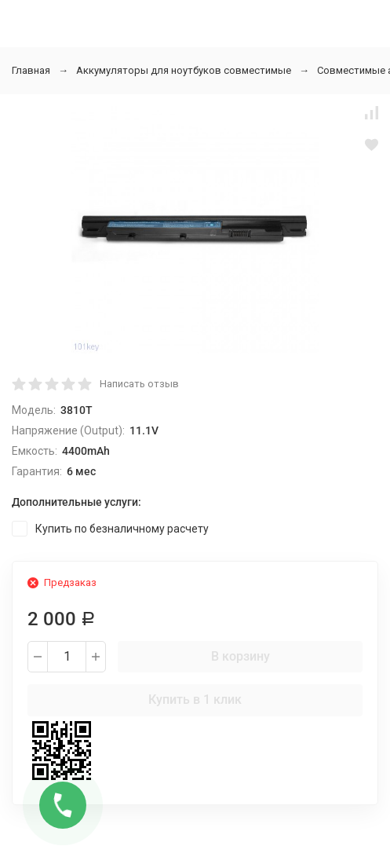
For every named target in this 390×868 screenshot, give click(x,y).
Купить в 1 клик (195, 700)
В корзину (241, 656)
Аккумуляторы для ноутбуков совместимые (184, 70)
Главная (31, 70)
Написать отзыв (139, 384)
